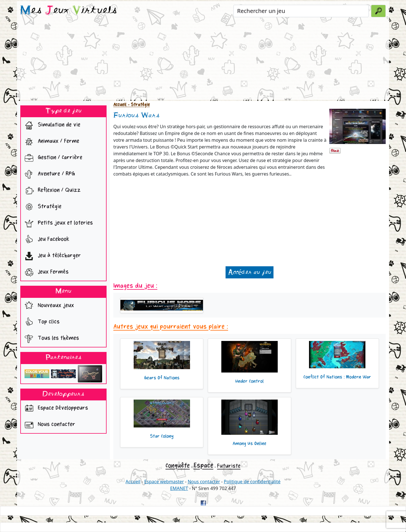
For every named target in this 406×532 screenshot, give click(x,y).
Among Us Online (250, 444)
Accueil (120, 105)
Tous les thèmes (50, 339)
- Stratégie (138, 105)
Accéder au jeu (250, 272)
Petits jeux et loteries (57, 223)
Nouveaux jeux (48, 306)
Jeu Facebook (46, 240)
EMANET (179, 488)
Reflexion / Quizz (51, 191)
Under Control (249, 381)
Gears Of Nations (162, 378)
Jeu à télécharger (51, 256)
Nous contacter (49, 425)
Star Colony (162, 436)
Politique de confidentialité (252, 482)
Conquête (178, 466)
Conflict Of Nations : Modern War (337, 377)
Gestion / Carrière (52, 158)
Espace (204, 465)
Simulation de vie (51, 125)
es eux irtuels (69, 11)
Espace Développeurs (55, 409)
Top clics (41, 322)
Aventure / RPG (48, 174)
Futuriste (229, 466)
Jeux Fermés (45, 272)
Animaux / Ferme (51, 142)
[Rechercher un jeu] (301, 11)
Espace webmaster (164, 482)
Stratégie (42, 207)
